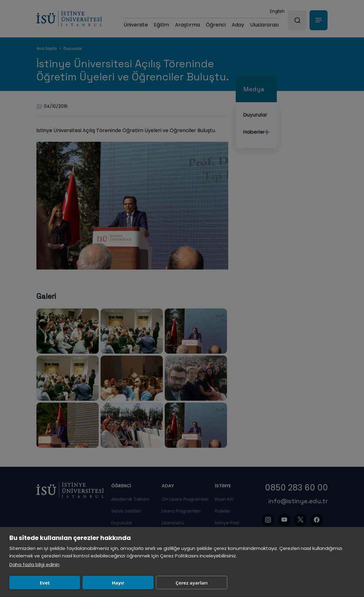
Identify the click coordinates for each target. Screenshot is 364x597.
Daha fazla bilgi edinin (34, 564)
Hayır (118, 583)
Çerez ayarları (192, 583)
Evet (45, 583)
